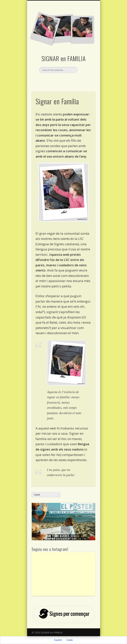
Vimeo (71, 80)
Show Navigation (86, 34)
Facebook (55, 80)
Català (37, 495)
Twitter (63, 80)
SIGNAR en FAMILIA (64, 58)
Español (58, 640)
